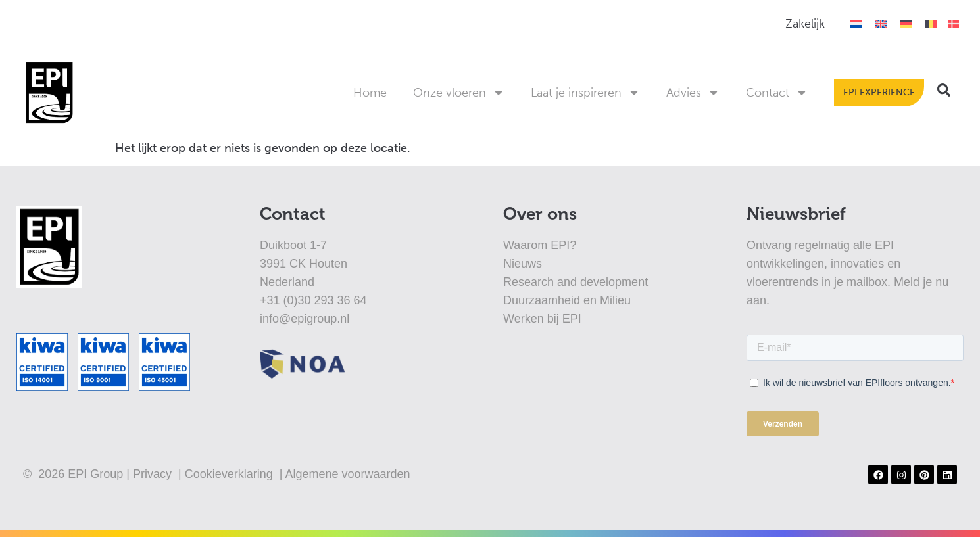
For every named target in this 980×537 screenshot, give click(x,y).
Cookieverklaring (231, 474)
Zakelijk (805, 24)
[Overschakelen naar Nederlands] (856, 23)
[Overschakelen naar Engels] (881, 23)
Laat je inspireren (585, 93)
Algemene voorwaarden (347, 474)
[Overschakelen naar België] (931, 23)
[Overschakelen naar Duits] (906, 23)
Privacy (154, 474)
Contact (777, 93)
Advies (693, 93)
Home (370, 93)
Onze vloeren (459, 93)
